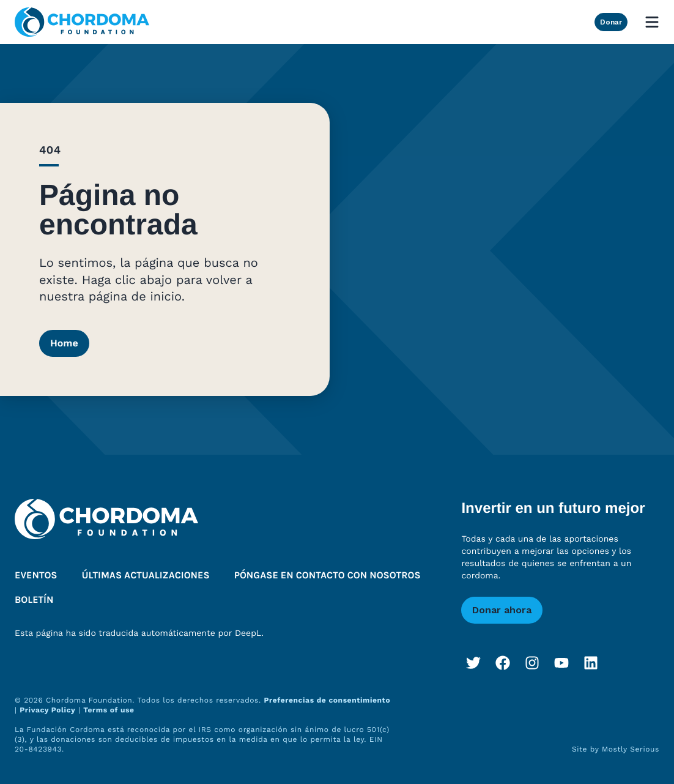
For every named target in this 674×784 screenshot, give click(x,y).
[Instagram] (532, 663)
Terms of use (109, 710)
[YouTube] (561, 663)
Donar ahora (502, 610)
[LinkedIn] (591, 663)
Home (64, 343)
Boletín (34, 600)
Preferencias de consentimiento (327, 700)
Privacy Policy (47, 710)
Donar (611, 22)
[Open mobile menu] (652, 22)
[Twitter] (473, 663)
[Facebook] (503, 663)
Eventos (36, 576)
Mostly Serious (631, 749)
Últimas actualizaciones (146, 576)
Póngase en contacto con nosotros (328, 576)
